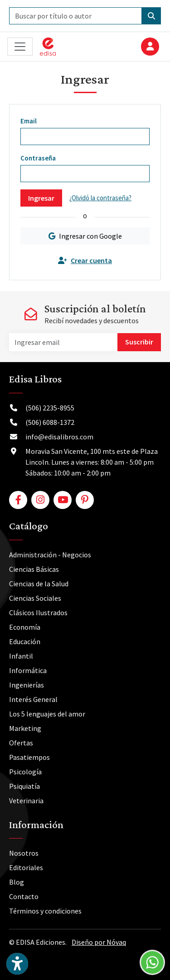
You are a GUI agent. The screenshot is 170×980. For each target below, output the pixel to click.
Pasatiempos (29, 757)
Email (29, 121)
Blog (17, 882)
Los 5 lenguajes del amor (47, 714)
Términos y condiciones (45, 911)
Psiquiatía (24, 786)
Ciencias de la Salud (39, 584)
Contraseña (38, 158)
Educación (25, 641)
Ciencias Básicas (34, 569)
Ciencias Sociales (35, 598)
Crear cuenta (85, 260)
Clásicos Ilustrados (38, 612)
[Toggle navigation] (20, 47)
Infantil (21, 656)
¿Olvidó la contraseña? (100, 198)
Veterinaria (26, 801)
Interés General (33, 699)
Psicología (25, 772)
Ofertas (21, 743)
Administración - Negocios (50, 555)
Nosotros (24, 853)
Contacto (24, 896)
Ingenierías (27, 685)
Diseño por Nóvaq (99, 942)
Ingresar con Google (85, 236)
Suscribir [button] (139, 342)
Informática (28, 670)
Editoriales (26, 867)
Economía (25, 627)
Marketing (25, 728)
